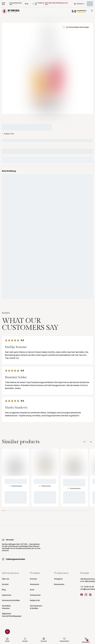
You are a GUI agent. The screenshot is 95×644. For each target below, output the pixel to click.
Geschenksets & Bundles (36, 607)
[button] (79, 4)
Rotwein (33, 579)
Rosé (32, 590)
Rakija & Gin (35, 600)
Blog (4, 590)
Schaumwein (35, 595)
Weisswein (35, 584)
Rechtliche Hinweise (6, 607)
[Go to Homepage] (11, 11)
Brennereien (59, 584)
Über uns (6, 579)
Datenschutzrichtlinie (11, 600)
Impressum (7, 595)
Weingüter (58, 579)
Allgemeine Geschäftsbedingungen (12, 615)
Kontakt (5, 584)
